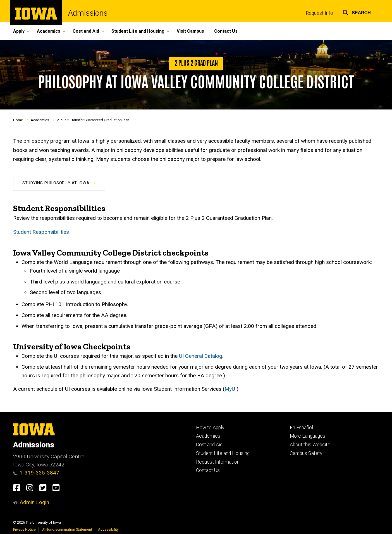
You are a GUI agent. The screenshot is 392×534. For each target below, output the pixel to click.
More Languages (308, 436)
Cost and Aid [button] (86, 31)
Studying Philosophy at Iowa (59, 183)
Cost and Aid (209, 445)
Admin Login (34, 502)
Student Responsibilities (41, 232)
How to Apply (210, 428)
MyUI (230, 389)
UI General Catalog (201, 356)
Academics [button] (49, 31)
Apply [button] (19, 31)
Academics (40, 120)
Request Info (319, 13)
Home (18, 120)
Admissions (88, 13)
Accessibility (108, 529)
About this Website (310, 445)
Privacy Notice (24, 529)
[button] (357, 12)
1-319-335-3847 (36, 473)
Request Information (218, 462)
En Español (301, 428)
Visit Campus (190, 31)
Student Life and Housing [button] (138, 31)
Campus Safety (306, 453)
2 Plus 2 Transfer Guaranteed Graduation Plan (93, 120)
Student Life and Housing (223, 453)
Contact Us (226, 31)
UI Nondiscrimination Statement (67, 529)
